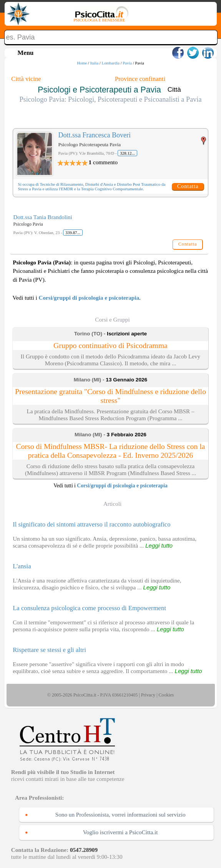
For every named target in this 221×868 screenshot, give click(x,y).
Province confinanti (140, 79)
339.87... (73, 233)
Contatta (188, 186)
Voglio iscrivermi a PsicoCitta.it (120, 832)
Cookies (166, 695)
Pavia (127, 63)
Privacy (148, 695)
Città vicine (26, 79)
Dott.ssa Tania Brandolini (43, 217)
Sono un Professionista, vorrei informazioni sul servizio (120, 814)
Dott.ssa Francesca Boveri (95, 135)
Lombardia (110, 63)
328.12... (127, 153)
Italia (94, 63)
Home (82, 63)
